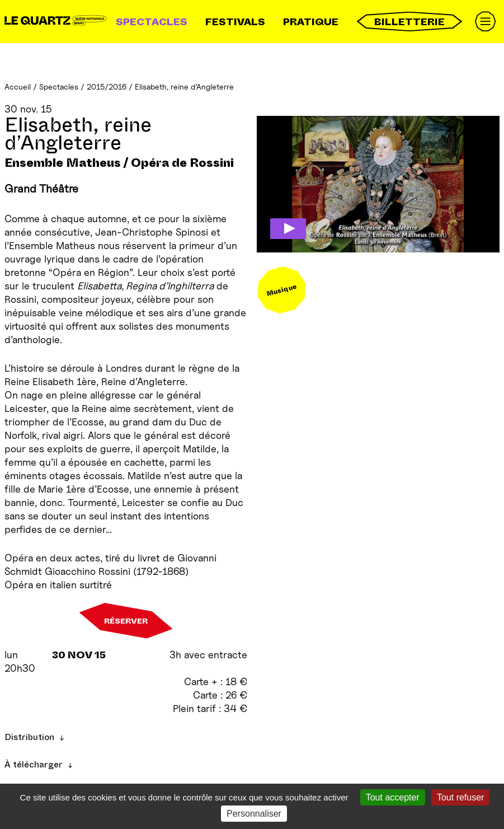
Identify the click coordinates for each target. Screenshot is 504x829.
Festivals (235, 22)
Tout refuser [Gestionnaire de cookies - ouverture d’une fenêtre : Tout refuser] (460, 797)
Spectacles (152, 22)
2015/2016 (107, 86)
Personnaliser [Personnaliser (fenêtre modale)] (254, 814)
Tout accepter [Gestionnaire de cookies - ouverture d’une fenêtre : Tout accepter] (393, 797)
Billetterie (409, 22)
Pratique (311, 22)
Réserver (126, 621)
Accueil (18, 86)
